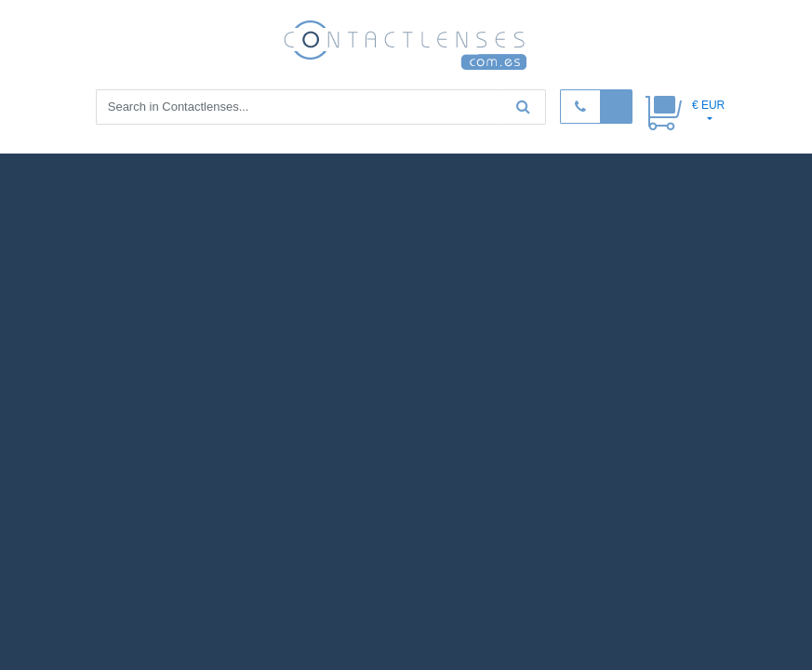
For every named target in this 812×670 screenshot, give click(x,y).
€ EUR (708, 105)
